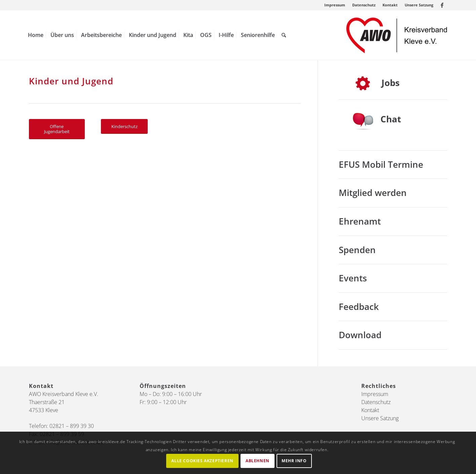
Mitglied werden (373, 193)
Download (360, 335)
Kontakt (390, 5)
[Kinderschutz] (124, 127)
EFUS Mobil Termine (381, 164)
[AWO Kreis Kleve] (397, 35)
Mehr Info (294, 461)
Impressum (335, 5)
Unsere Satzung (419, 5)
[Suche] (284, 35)
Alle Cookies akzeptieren (202, 461)
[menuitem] (335, 5)
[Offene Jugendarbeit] (57, 129)
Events (353, 278)
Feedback (359, 307)
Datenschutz (364, 5)
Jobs (391, 83)
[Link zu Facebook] (442, 5)
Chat (391, 119)
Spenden (357, 250)
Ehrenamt (360, 221)
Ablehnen (258, 461)
